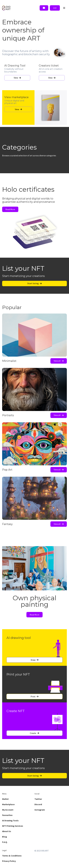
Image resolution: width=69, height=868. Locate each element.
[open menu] (64, 8)
